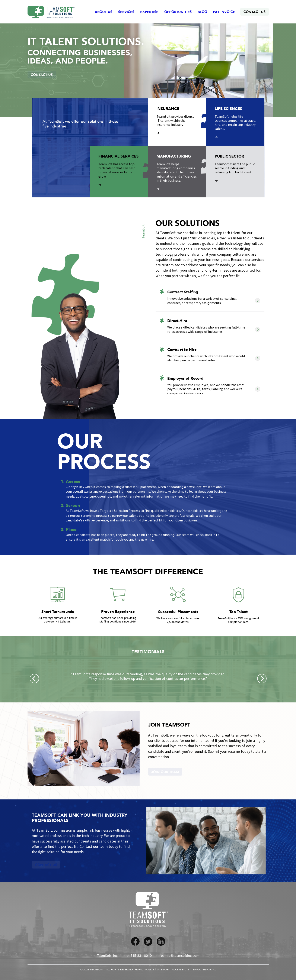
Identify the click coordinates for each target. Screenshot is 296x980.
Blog (202, 12)
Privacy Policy (144, 970)
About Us (104, 12)
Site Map (163, 970)
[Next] (262, 679)
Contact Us (254, 12)
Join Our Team (165, 772)
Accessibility (181, 970)
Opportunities (178, 12)
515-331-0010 (141, 956)
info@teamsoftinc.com (182, 956)
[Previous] (34, 679)
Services (126, 12)
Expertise (149, 12)
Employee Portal (204, 970)
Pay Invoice (224, 12)
